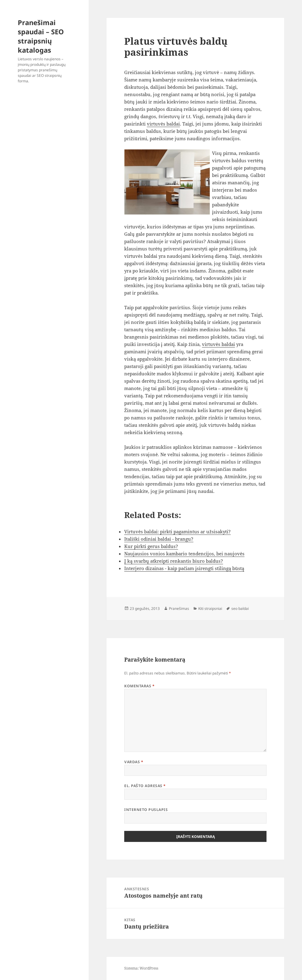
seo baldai (240, 608)
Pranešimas (179, 608)
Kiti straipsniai (210, 608)
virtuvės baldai (163, 124)
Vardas (134, 762)
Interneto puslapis (146, 810)
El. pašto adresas (145, 786)
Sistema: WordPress (141, 968)
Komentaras (139, 686)
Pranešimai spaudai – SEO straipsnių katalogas (41, 36)
